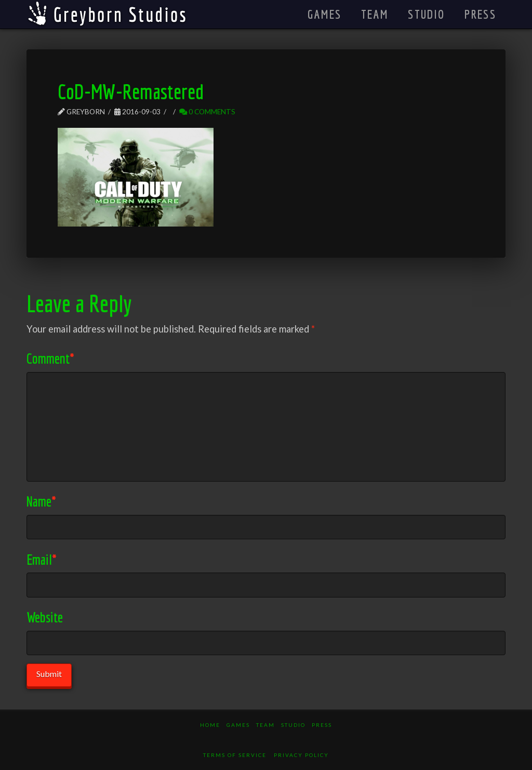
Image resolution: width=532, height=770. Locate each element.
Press (322, 725)
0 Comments (207, 111)
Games (238, 725)
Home (210, 725)
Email (42, 559)
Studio (293, 725)
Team (265, 725)
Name (41, 501)
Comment (50, 358)
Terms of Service (235, 755)
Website (45, 617)
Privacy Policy (301, 755)
